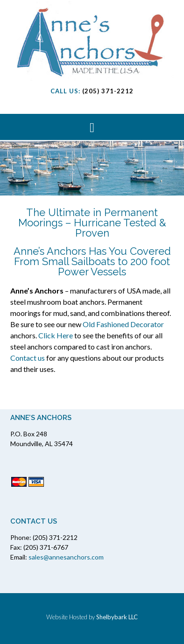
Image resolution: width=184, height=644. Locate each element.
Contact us (28, 358)
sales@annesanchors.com (66, 557)
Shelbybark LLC (117, 617)
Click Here (56, 335)
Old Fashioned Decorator (123, 324)
